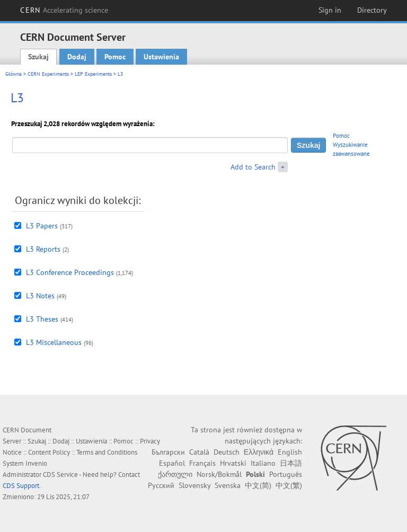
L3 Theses (42, 319)
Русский (161, 485)
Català (199, 452)
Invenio (36, 463)
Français (202, 463)
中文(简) (258, 485)
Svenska (228, 485)
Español (172, 463)
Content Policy (49, 452)
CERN (64, 10)
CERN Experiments (48, 74)
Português (286, 474)
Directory (372, 10)
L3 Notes (40, 296)
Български (168, 452)
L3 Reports (43, 249)
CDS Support (21, 486)
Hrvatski (233, 463)
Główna (14, 74)
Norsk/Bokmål (219, 474)
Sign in (330, 10)
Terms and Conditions (107, 452)
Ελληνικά (259, 452)
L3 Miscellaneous (54, 342)
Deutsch (227, 452)
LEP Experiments (93, 74)
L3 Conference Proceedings (70, 272)
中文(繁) (289, 485)
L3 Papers (42, 226)
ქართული (175, 474)
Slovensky (194, 485)
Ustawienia (161, 57)
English (290, 452)
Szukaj (38, 57)
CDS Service (60, 475)
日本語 (291, 463)
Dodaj (77, 57)
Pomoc (115, 57)
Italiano (263, 463)
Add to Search (253, 167)
